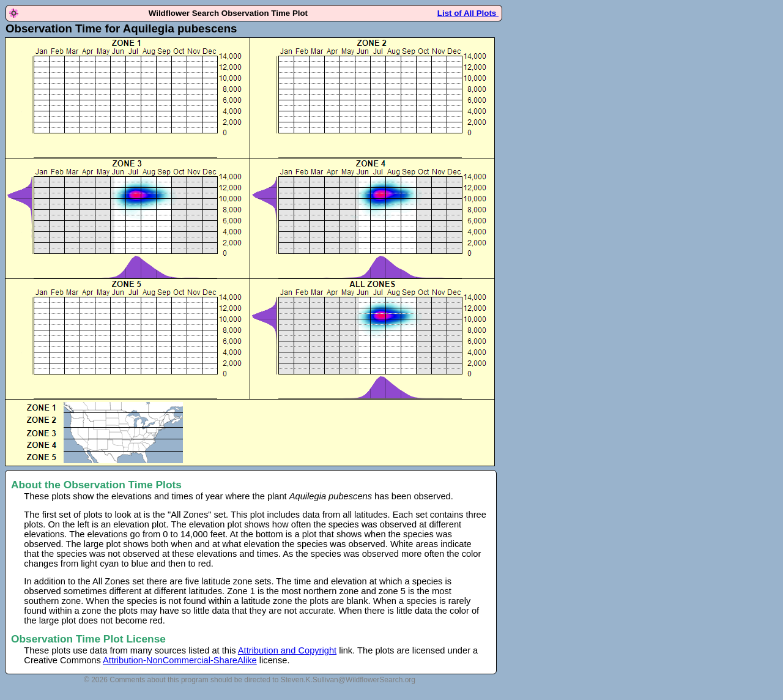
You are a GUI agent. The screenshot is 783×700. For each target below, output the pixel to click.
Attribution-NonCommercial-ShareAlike (180, 660)
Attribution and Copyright (287, 650)
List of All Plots (468, 13)
